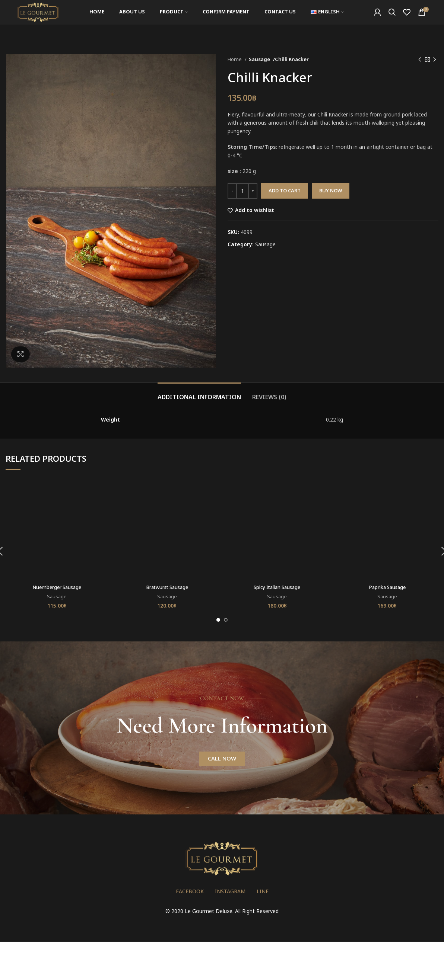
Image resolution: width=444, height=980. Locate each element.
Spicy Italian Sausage (277, 587)
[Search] (392, 20)
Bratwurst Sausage (167, 587)
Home (235, 60)
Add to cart (285, 191)
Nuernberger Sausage (57, 587)
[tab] (199, 394)
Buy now (331, 191)
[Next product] (435, 60)
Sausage (260, 60)
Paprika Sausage (387, 587)
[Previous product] (420, 60)
